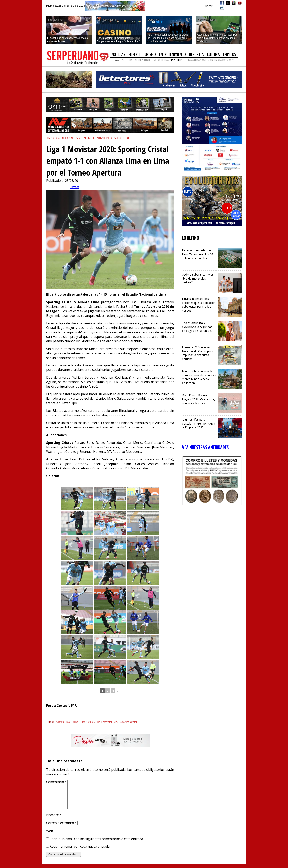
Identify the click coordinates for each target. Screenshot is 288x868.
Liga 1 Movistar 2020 (107, 722)
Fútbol (75, 722)
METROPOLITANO (143, 60)
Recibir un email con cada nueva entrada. (80, 846)
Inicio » (53, 138)
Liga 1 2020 (87, 722)
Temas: (116, 60)
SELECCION (127, 60)
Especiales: (177, 60)
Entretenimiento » (99, 138)
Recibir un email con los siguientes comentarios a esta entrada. (97, 839)
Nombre (54, 815)
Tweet (75, 187)
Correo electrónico (61, 823)
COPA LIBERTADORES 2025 (221, 60)
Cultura (213, 55)
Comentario (56, 782)
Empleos (230, 55)
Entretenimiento (172, 55)
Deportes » (71, 138)
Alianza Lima (63, 722)
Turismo (149, 55)
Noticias (118, 55)
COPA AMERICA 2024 (196, 60)
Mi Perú (134, 55)
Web (50, 831)
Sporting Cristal (129, 722)
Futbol (123, 138)
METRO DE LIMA (161, 60)
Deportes (196, 55)
